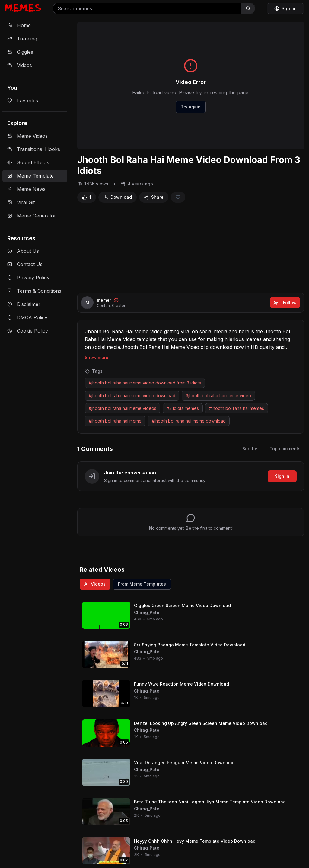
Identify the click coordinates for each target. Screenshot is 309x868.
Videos (20, 65)
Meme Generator (32, 216)
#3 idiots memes (183, 408)
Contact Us (25, 264)
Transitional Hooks (34, 149)
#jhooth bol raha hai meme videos (123, 408)
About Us (23, 251)
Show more (97, 357)
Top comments (285, 449)
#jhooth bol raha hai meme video (218, 395)
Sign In (282, 476)
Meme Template (30, 176)
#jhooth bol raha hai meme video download (132, 395)
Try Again (191, 107)
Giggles (20, 52)
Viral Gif (21, 202)
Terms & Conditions (34, 291)
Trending (22, 39)
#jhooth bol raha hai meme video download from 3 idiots (145, 383)
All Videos (95, 584)
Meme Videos (27, 136)
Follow (285, 302)
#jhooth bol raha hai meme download (189, 421)
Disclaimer (24, 304)
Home (19, 25)
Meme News (26, 189)
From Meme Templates (142, 584)
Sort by (250, 449)
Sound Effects (28, 162)
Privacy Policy (28, 278)
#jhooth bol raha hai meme (115, 421)
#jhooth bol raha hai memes (237, 408)
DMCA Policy (27, 317)
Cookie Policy (28, 331)
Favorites (23, 101)
